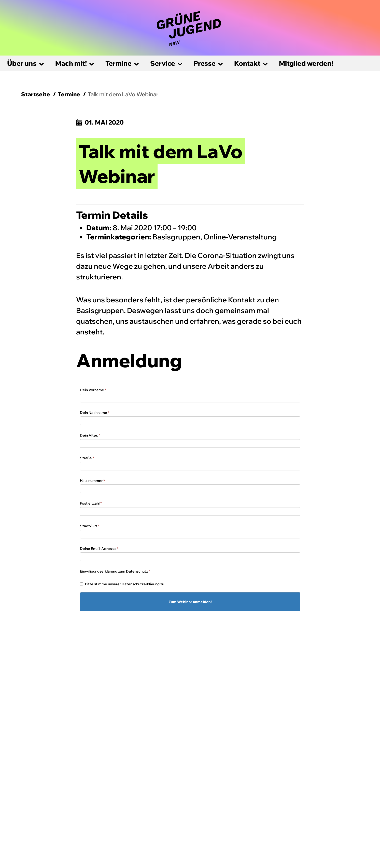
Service (163, 63)
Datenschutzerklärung (141, 584)
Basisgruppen (176, 237)
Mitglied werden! (306, 63)
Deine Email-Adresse (99, 549)
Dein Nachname (95, 413)
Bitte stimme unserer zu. (122, 584)
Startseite (36, 94)
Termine (118, 63)
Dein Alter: (90, 435)
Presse (205, 63)
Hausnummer (92, 481)
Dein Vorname (93, 390)
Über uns (22, 63)
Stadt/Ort (90, 526)
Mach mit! (71, 63)
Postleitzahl (91, 503)
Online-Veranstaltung (240, 237)
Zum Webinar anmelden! (190, 602)
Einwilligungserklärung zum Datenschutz (115, 571)
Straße (87, 458)
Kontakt (247, 63)
